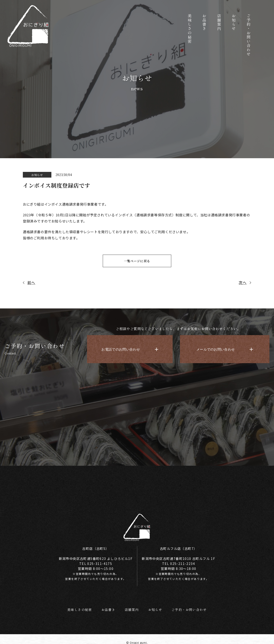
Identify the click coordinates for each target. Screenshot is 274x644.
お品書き (107, 607)
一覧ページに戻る (137, 261)
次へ (243, 283)
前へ (31, 283)
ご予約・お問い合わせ (191, 607)
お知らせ (155, 607)
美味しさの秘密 (77, 607)
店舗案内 (131, 607)
